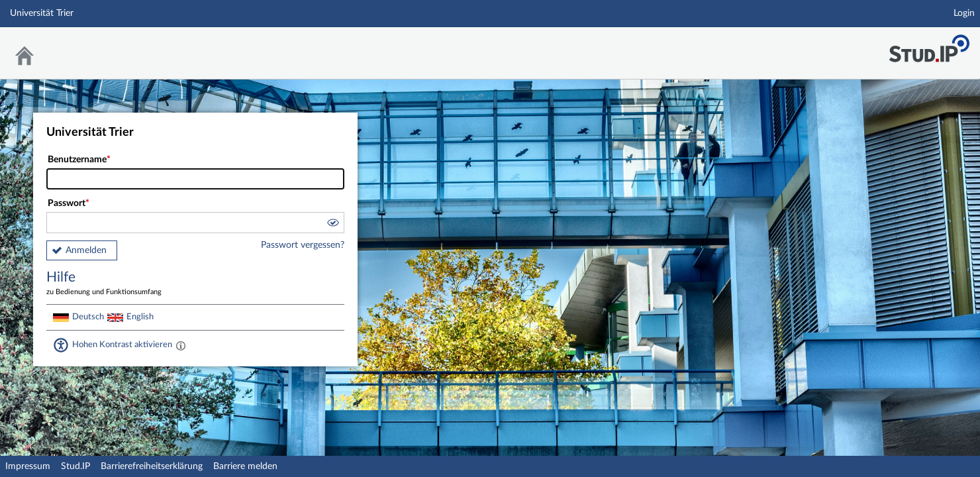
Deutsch (88, 317)
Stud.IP (75, 466)
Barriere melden (245, 466)
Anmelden (86, 250)
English (140, 317)
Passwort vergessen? (303, 245)
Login (964, 13)
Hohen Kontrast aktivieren (122, 344)
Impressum (28, 466)
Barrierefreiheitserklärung (152, 466)
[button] (332, 225)
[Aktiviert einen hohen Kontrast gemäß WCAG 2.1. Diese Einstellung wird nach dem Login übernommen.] (181, 345)
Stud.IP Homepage (929, 45)
